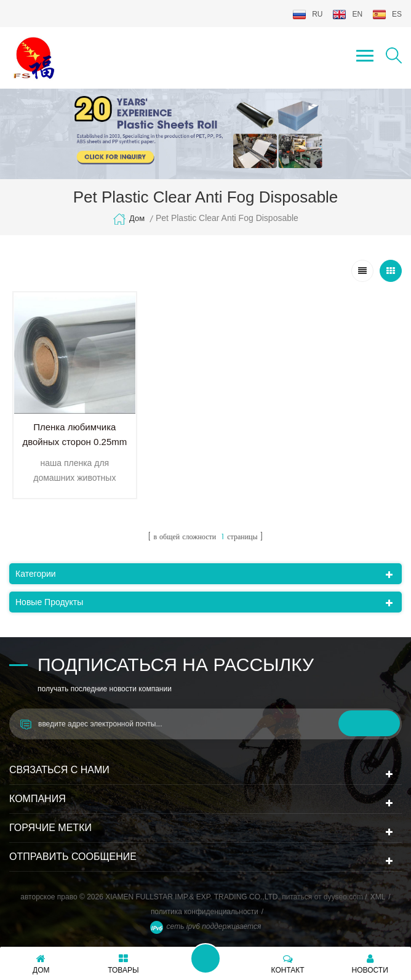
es (387, 14)
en (347, 14)
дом (129, 219)
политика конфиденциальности (205, 912)
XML (378, 897)
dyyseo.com (344, 897)
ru (307, 14)
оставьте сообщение (205, 958)
